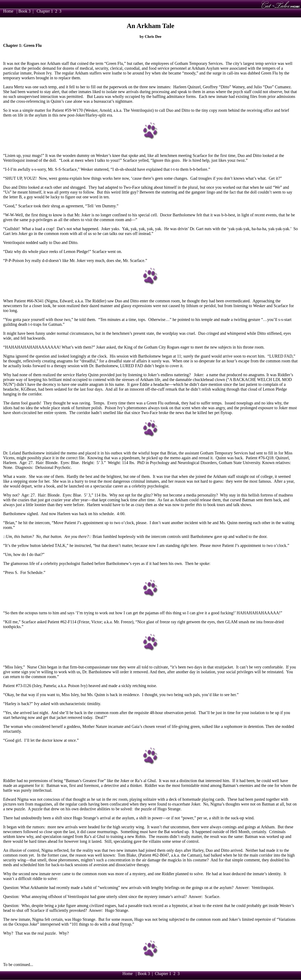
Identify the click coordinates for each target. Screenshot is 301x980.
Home (8, 11)
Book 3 (24, 11)
